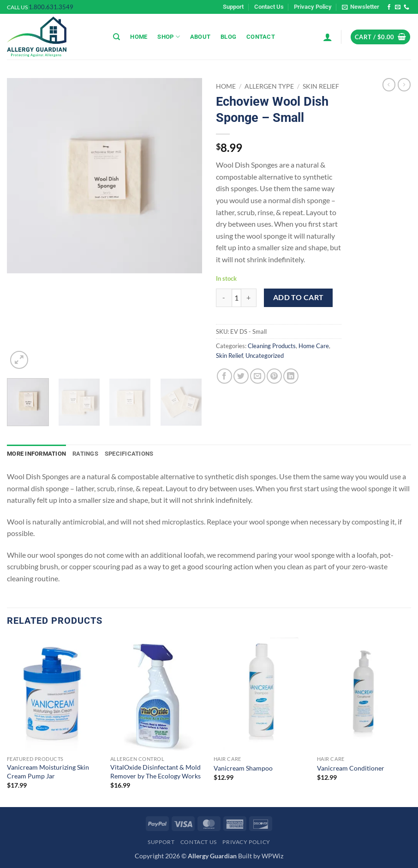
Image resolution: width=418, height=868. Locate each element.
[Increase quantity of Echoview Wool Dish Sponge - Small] (249, 298)
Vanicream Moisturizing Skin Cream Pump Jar (48, 772)
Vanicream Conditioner (351, 768)
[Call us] (406, 7)
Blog (228, 37)
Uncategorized (265, 356)
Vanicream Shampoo (243, 768)
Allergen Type (269, 86)
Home (139, 37)
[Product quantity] (236, 298)
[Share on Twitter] (241, 376)
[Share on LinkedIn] (291, 376)
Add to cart (299, 297)
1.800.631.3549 (51, 7)
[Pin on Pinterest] (274, 376)
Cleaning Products (272, 346)
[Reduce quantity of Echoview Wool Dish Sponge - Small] (224, 298)
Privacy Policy (313, 7)
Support (233, 7)
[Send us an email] (398, 7)
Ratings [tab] (85, 454)
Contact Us (269, 7)
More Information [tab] (36, 454)
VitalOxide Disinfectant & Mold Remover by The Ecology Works (155, 772)
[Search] (116, 37)
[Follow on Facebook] (389, 7)
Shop (168, 37)
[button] (361, 7)
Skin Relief (321, 86)
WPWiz (272, 856)
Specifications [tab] (129, 454)
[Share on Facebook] (224, 376)
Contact (261, 37)
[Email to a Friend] (258, 376)
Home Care (314, 346)
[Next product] (389, 84)
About (200, 37)
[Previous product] (404, 84)
